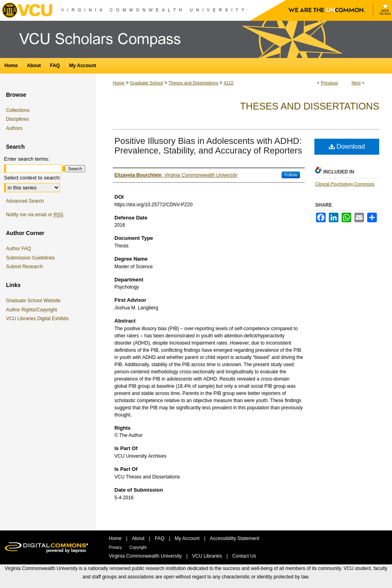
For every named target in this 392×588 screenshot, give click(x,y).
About (139, 538)
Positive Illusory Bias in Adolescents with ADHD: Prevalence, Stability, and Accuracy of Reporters (208, 146)
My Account (188, 538)
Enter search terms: (27, 159)
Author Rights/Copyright (33, 310)
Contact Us (244, 556)
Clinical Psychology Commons (345, 184)
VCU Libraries (208, 556)
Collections (18, 110)
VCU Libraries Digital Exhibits (39, 319)
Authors (14, 128)
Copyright (138, 547)
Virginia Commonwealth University (146, 556)
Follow (291, 175)
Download (347, 147)
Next (356, 83)
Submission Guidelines (30, 258)
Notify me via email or (35, 215)
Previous (329, 83)
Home (119, 83)
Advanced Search (25, 201)
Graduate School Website (35, 301)
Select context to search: (32, 178)
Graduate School (147, 83)
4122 (228, 83)
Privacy (116, 547)
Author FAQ (19, 249)
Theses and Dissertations (193, 83)
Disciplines (17, 119)
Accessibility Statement (235, 538)
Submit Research (24, 267)
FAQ (160, 538)
